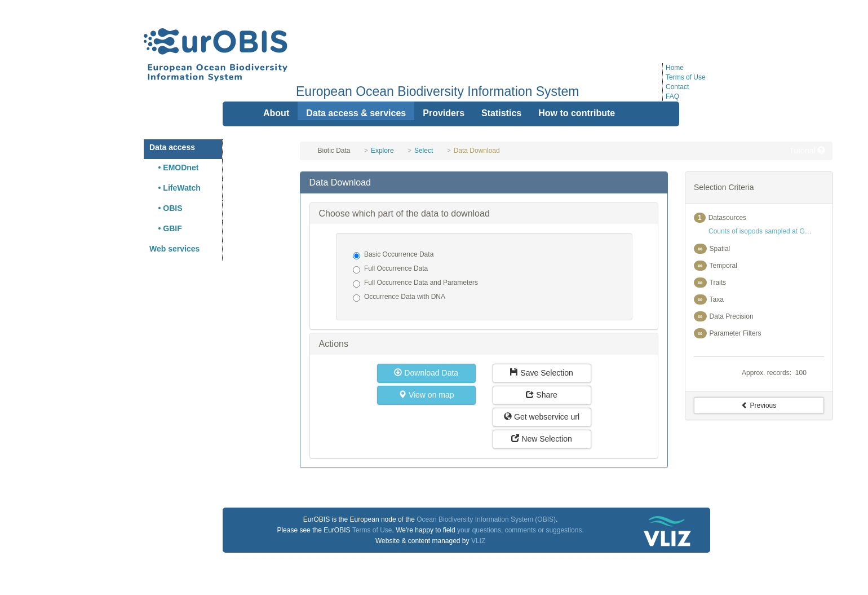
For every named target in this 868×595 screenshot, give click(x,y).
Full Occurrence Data (390, 269)
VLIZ (478, 541)
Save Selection (541, 373)
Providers (444, 113)
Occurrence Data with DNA (399, 297)
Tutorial (807, 151)
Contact (677, 87)
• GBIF (166, 228)
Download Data (426, 373)
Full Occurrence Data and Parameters (415, 283)
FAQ (672, 96)
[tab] (484, 183)
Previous (759, 406)
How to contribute (577, 113)
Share (541, 395)
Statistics (501, 113)
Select (424, 151)
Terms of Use (686, 77)
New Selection (541, 439)
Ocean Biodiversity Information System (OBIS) (486, 519)
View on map (426, 395)
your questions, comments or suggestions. (521, 530)
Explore (382, 151)
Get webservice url (542, 417)
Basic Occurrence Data (393, 255)
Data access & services (356, 113)
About (276, 113)
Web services (174, 249)
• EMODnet (174, 168)
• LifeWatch (175, 188)
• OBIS (166, 208)
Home (675, 68)
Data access (172, 147)
